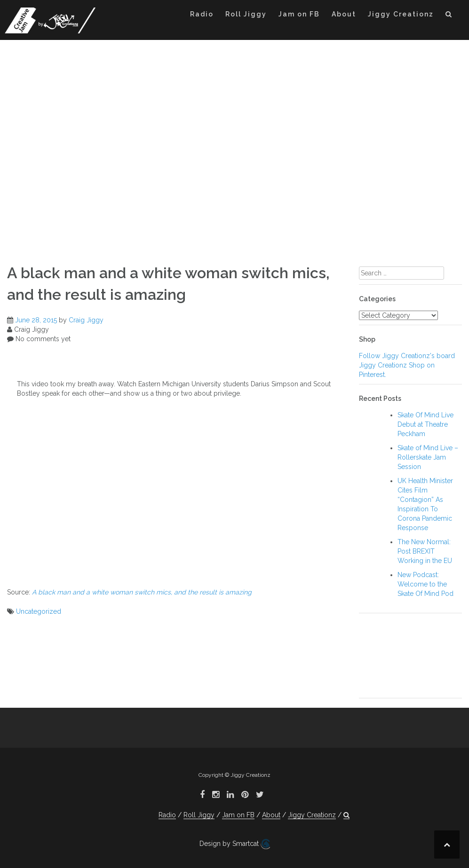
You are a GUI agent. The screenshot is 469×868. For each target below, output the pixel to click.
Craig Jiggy (86, 320)
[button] (449, 16)
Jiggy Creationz (401, 14)
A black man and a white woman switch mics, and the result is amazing (142, 592)
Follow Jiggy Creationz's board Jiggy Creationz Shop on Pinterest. (407, 365)
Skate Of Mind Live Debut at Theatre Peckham (425, 424)
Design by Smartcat (235, 844)
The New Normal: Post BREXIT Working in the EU (425, 551)
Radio (202, 14)
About (344, 14)
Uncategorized (39, 611)
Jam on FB (299, 14)
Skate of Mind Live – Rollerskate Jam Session (428, 457)
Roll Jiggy (246, 14)
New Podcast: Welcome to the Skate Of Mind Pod (425, 584)
